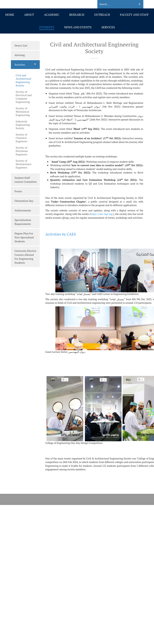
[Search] (115, 4)
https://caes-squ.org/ (102, 214)
